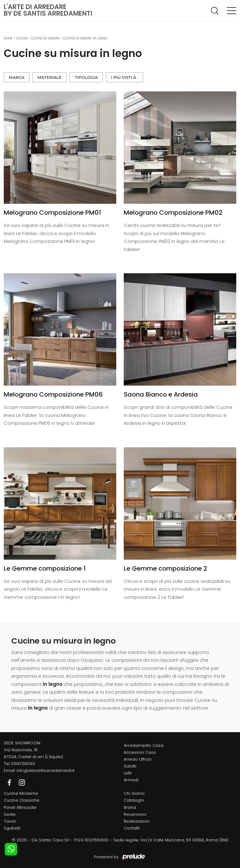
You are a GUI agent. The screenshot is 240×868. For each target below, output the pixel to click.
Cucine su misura (45, 38)
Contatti (132, 828)
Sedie (10, 814)
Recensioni (135, 814)
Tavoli (10, 821)
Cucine (22, 38)
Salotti (130, 766)
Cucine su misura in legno (85, 38)
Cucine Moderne (21, 793)
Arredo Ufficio (138, 759)
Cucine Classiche (22, 800)
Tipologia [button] (86, 77)
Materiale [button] (50, 77)
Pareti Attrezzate (20, 807)
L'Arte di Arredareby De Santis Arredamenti (48, 10)
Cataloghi (134, 800)
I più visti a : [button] (125, 77)
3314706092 (23, 764)
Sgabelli (12, 828)
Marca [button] (17, 77)
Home (8, 38)
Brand (130, 807)
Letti (128, 773)
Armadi (131, 780)
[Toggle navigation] (232, 10)
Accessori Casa (140, 752)
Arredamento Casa (144, 745)
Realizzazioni (137, 821)
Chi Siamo (134, 793)
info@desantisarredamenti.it (45, 770)
